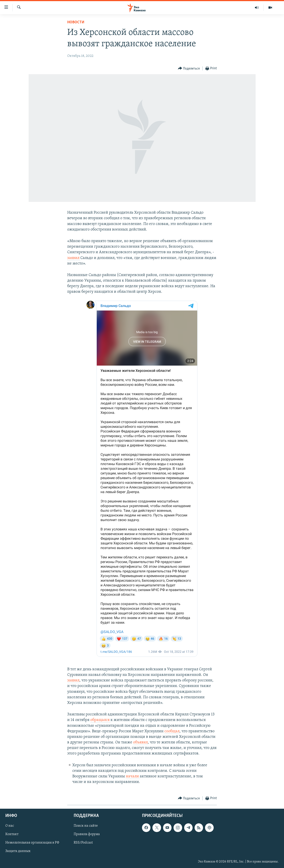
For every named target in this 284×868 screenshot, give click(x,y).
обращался (100, 720)
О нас (10, 826)
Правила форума (87, 834)
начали (133, 776)
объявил (140, 742)
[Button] (189, 69)
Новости (76, 22)
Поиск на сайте (86, 826)
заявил (74, 258)
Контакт (12, 834)
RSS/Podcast (83, 843)
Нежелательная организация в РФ (32, 843)
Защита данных (18, 851)
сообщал (172, 731)
